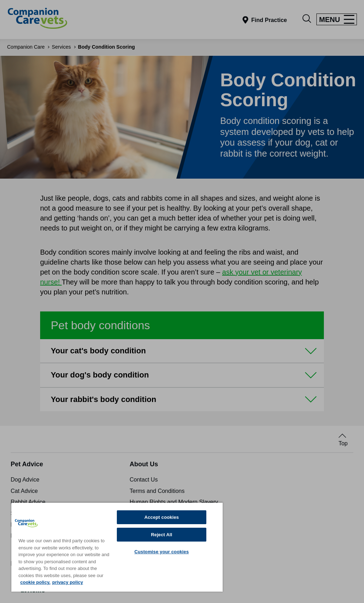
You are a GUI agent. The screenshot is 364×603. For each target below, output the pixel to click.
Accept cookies (161, 517)
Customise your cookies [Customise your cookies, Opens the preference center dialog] (161, 552)
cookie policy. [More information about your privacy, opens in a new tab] (35, 582)
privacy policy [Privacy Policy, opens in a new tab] (68, 582)
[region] (117, 547)
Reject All (162, 535)
